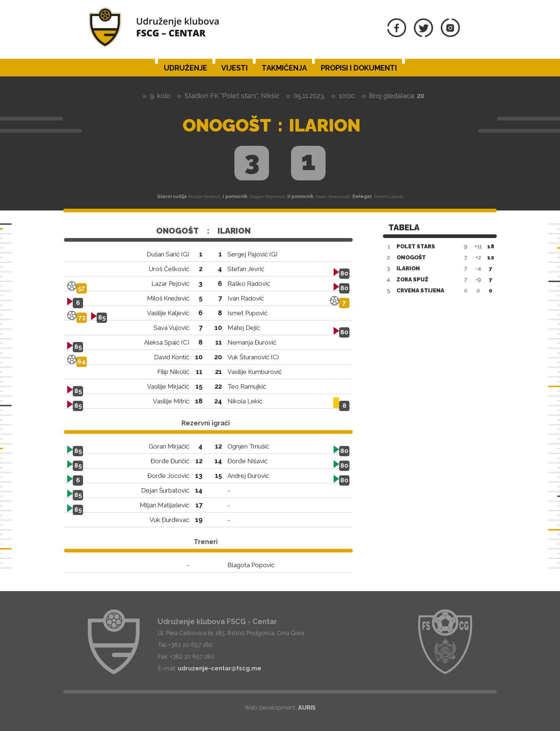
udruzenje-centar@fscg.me (220, 668)
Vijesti (234, 68)
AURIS (307, 708)
